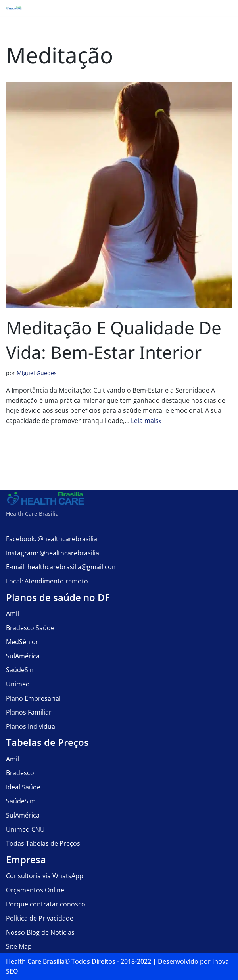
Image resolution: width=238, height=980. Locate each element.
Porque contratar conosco (46, 904)
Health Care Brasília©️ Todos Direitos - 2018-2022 (79, 961)
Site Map (19, 946)
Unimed (18, 684)
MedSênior (22, 642)
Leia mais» (146, 421)
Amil (12, 614)
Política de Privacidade (40, 918)
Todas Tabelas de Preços (43, 843)
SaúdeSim (21, 670)
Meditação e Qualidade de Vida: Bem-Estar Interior (114, 340)
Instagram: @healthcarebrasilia (53, 553)
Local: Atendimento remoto (47, 581)
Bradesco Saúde (30, 628)
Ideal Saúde (23, 787)
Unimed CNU (25, 829)
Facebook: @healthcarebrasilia (52, 539)
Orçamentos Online (35, 890)
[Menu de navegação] (223, 8)
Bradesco (20, 773)
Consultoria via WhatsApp (45, 876)
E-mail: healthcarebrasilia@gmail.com (62, 567)
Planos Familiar (29, 712)
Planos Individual (31, 726)
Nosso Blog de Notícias (40, 932)
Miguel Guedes (37, 373)
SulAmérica (23, 656)
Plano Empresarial (33, 698)
